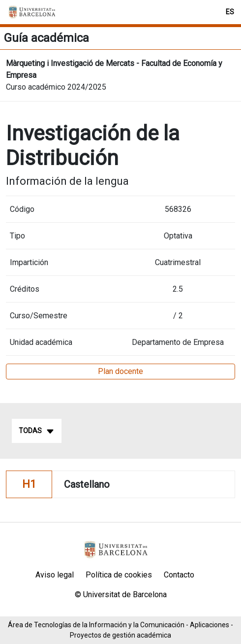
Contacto (179, 575)
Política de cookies (119, 575)
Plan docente (120, 371)
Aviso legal (55, 575)
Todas (37, 431)
